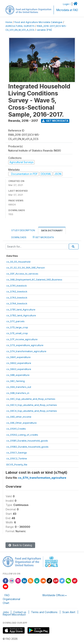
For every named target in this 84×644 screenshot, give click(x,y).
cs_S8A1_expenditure (18, 357)
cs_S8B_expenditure (18, 375)
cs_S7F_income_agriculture (22, 339)
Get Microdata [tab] (43, 237)
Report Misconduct (14, 614)
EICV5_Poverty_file (17, 465)
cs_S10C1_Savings (17, 453)
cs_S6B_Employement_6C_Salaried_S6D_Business (34, 280)
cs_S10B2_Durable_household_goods (27, 447)
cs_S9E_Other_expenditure (22, 423)
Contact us (20, 612)
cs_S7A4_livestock (17, 303)
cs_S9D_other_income (19, 417)
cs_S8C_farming (16, 381)
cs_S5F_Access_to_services (22, 274)
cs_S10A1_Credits (16, 429)
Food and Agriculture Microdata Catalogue (38, 22)
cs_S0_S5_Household (18, 262)
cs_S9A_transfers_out (19, 387)
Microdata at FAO (67, 10)
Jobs (6, 612)
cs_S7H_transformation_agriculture (26, 351)
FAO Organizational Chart (11, 599)
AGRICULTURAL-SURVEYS (20, 26)
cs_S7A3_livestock (17, 298)
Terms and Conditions (44, 612)
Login (66, 4)
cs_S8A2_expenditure (19, 363)
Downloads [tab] (19, 237)
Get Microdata (55, 121)
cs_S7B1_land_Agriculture (21, 309)
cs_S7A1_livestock (17, 286)
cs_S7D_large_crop (17, 327)
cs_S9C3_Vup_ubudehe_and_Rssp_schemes (32, 405)
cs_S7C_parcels (15, 321)
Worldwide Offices (53, 595)
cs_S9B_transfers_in (18, 393)
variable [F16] (44, 30)
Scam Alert (69, 612)
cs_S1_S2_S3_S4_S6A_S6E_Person (26, 268)
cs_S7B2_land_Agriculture (21, 315)
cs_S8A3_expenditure (19, 369)
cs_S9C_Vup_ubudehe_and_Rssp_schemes (31, 399)
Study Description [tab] (23, 230)
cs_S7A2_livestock (17, 291)
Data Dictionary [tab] (52, 231)
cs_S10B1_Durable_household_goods (27, 441)
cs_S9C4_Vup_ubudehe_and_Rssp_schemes (32, 411)
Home (9, 22)
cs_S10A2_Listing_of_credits (22, 435)
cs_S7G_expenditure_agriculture (25, 345)
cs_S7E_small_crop (17, 333)
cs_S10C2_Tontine (17, 458)
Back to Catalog (20, 545)
